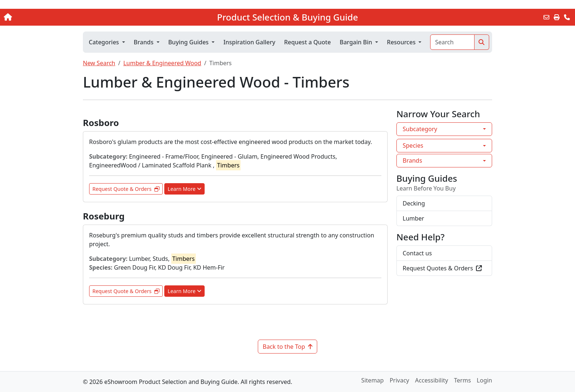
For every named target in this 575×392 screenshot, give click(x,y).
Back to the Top (287, 347)
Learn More (184, 189)
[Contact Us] (567, 17)
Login (484, 380)
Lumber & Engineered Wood (162, 63)
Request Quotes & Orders (442, 268)
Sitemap (373, 380)
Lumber (413, 218)
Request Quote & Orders (126, 189)
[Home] (60, 17)
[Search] (452, 42)
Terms (462, 380)
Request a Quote (307, 42)
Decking (414, 203)
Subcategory (420, 129)
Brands (412, 160)
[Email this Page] (546, 17)
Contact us (417, 253)
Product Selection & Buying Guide (287, 17)
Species (413, 145)
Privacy (399, 380)
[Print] (557, 17)
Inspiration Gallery (249, 42)
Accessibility (432, 380)
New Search (99, 63)
